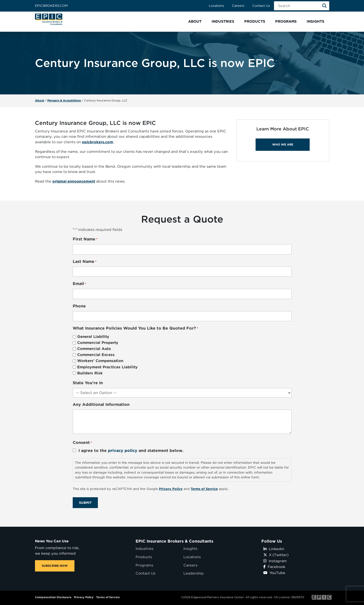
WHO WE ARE (283, 145)
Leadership (194, 573)
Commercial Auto (94, 349)
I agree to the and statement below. (131, 451)
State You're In (88, 383)
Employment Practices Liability (107, 367)
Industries (145, 548)
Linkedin (274, 549)
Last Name (85, 262)
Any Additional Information (101, 404)
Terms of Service (108, 597)
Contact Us (261, 6)
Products (144, 557)
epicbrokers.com (98, 142)
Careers (238, 6)
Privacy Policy (84, 597)
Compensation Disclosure (53, 597)
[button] (195, 22)
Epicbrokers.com (51, 6)
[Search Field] (302, 6)
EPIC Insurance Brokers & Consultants (174, 541)
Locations (216, 6)
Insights (190, 548)
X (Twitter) (276, 555)
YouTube (274, 573)
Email (79, 284)
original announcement (74, 181)
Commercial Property (98, 343)
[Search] (325, 6)
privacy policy (123, 451)
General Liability (93, 337)
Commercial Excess (96, 355)
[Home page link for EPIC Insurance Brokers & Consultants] (49, 19)
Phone (79, 306)
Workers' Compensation (100, 361)
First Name (85, 239)
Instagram (275, 561)
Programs (144, 565)
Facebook (274, 567)
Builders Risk (90, 373)
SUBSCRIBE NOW (55, 566)
